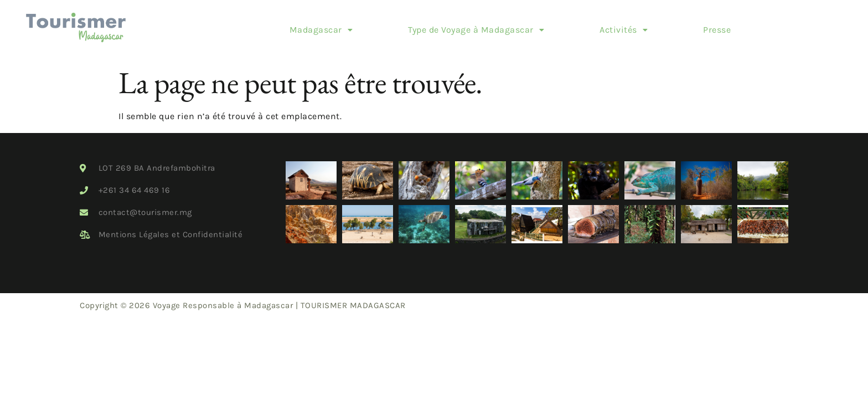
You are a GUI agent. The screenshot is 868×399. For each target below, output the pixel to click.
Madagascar (291, 26)
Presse (688, 26)
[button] (291, 26)
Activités (594, 26)
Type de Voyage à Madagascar (447, 26)
